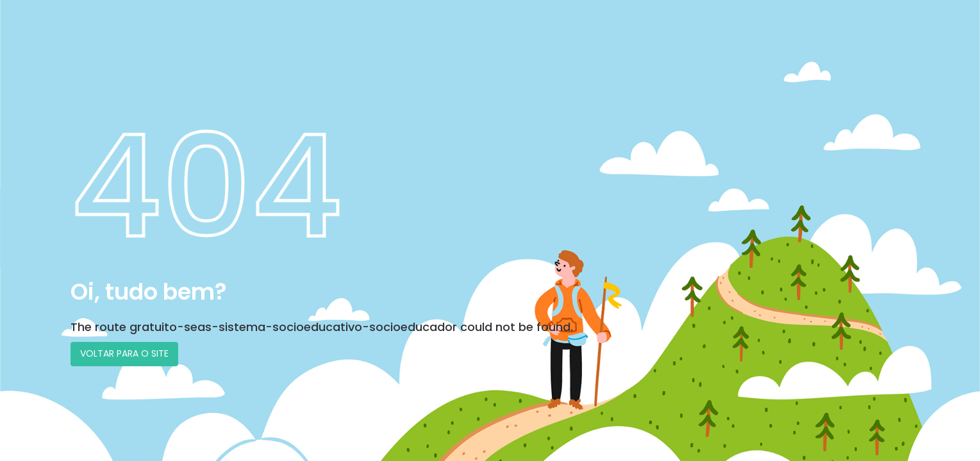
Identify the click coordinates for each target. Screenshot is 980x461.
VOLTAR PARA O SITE (124, 353)
